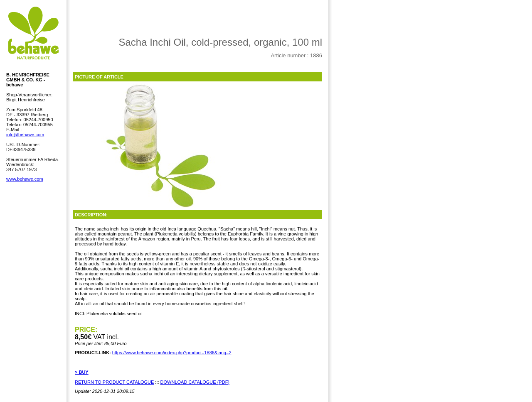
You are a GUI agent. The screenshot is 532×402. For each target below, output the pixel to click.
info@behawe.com (25, 135)
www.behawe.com (25, 179)
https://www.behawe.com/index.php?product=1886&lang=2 (172, 353)
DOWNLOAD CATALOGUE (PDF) (195, 382)
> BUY (82, 372)
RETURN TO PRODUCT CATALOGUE (114, 382)
